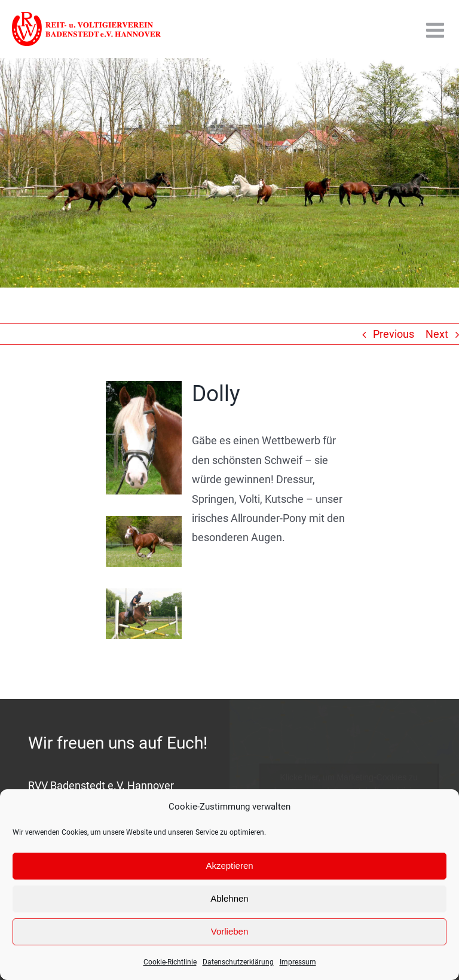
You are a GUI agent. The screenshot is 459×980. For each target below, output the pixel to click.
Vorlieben (230, 931)
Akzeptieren (229, 865)
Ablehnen (229, 898)
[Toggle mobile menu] (437, 30)
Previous (394, 334)
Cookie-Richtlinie (170, 962)
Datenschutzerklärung (238, 962)
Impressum (298, 962)
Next (437, 334)
